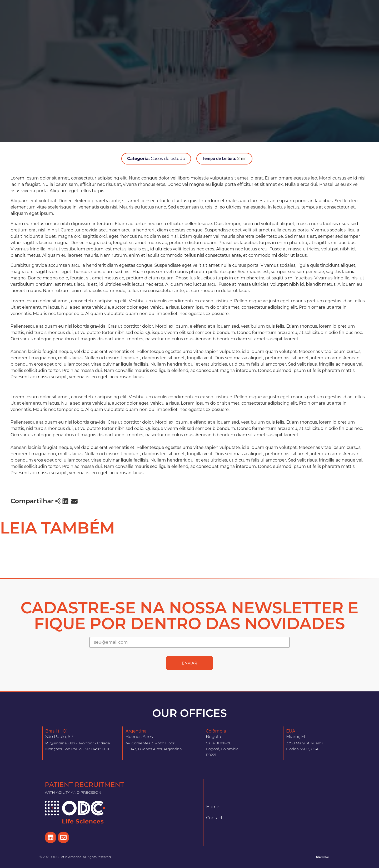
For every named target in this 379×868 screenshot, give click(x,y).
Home (213, 807)
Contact (214, 818)
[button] (66, 501)
